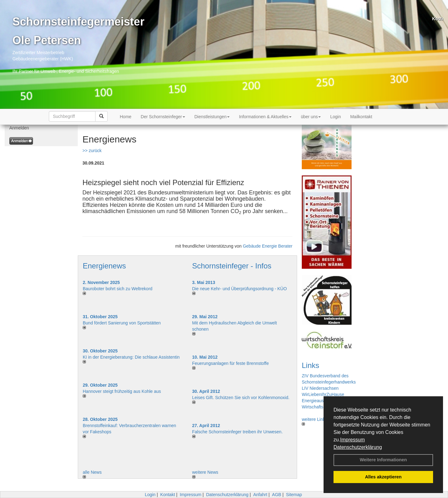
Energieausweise (318, 401)
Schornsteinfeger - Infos (232, 266)
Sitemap (294, 495)
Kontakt (168, 495)
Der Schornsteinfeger (163, 117)
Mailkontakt (361, 117)
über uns (311, 117)
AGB (277, 495)
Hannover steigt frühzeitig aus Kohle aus (122, 391)
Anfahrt (260, 495)
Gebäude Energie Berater (268, 246)
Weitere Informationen (383, 460)
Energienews (104, 266)
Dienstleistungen (212, 117)
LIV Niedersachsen (320, 388)
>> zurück (92, 151)
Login (335, 117)
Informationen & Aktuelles (265, 117)
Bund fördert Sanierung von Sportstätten (122, 323)
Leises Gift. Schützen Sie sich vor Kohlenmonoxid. (241, 398)
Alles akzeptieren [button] (383, 477)
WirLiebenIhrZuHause (323, 394)
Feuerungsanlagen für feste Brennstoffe (231, 363)
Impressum (352, 440)
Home (126, 117)
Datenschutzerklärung (358, 447)
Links (310, 365)
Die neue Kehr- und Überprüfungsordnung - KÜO (240, 289)
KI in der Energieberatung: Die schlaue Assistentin (131, 357)
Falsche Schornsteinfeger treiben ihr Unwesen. (238, 432)
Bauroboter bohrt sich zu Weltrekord (118, 289)
